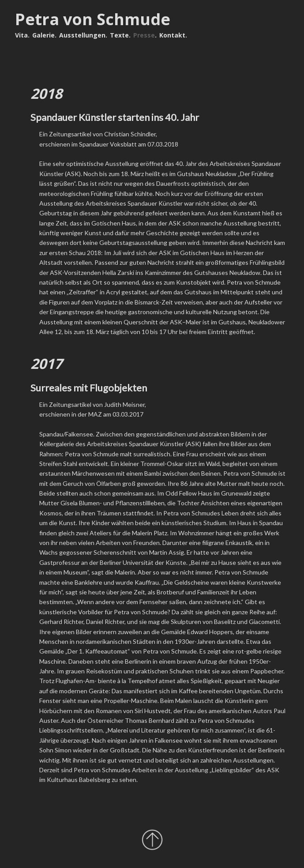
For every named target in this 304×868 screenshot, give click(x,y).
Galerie (43, 35)
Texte (119, 35)
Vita (21, 35)
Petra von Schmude (93, 19)
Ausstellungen (82, 35)
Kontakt (172, 35)
